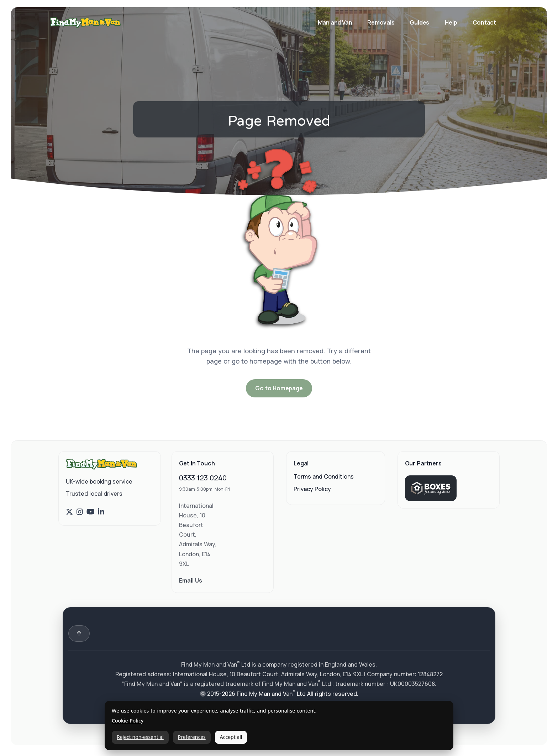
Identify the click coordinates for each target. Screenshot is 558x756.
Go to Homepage (279, 388)
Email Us (191, 580)
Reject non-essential (140, 737)
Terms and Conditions (324, 476)
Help (451, 22)
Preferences (192, 737)
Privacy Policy (312, 489)
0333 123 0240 (203, 478)
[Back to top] (79, 634)
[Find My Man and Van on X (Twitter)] (69, 512)
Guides (419, 22)
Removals (381, 22)
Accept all (231, 737)
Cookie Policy (128, 721)
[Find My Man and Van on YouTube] (91, 512)
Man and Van (336, 22)
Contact (484, 22)
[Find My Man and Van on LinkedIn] (101, 512)
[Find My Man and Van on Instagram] (80, 512)
